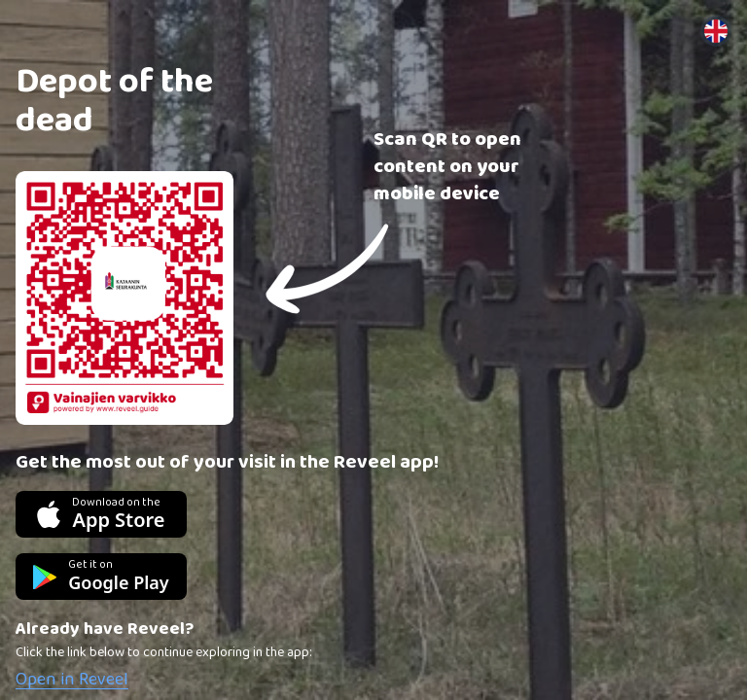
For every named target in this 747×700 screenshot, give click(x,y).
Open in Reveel (72, 680)
